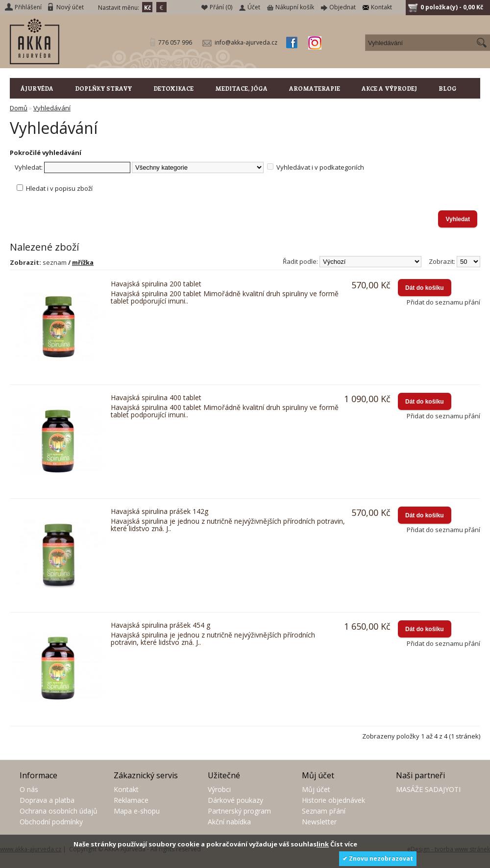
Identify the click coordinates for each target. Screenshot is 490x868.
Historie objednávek (333, 800)
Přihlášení (28, 7)
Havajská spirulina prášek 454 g (160, 625)
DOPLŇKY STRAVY (103, 88)
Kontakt (381, 7)
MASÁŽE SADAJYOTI (428, 789)
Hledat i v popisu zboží (59, 188)
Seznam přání (324, 811)
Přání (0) (221, 7)
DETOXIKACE (173, 88)
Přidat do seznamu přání (443, 302)
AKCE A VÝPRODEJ (389, 88)
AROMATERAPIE (315, 88)
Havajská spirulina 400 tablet (156, 397)
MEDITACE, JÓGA (241, 88)
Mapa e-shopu (137, 811)
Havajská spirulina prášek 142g (159, 511)
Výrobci (219, 789)
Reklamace (131, 800)
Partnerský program (239, 811)
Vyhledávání (52, 108)
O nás (29, 789)
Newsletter (319, 822)
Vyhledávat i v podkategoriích (320, 167)
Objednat (343, 7)
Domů (19, 108)
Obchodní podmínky (51, 822)
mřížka (83, 262)
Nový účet (70, 7)
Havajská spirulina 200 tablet (156, 284)
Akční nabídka (229, 822)
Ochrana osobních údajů (59, 811)
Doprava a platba (47, 800)
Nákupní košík (295, 7)
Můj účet (316, 789)
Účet (254, 7)
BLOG (448, 88)
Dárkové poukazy (235, 800)
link (323, 844)
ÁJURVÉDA (37, 88)
